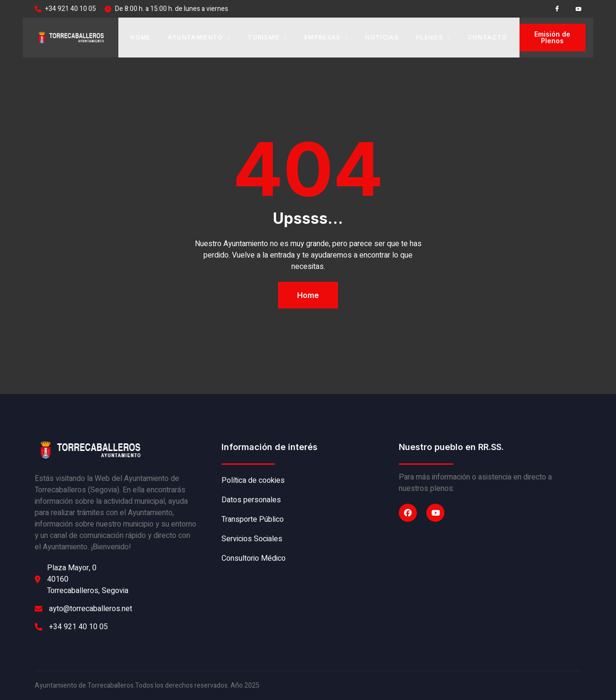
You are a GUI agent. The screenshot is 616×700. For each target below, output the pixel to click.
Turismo (267, 37)
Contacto (488, 37)
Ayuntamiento (199, 37)
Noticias (382, 37)
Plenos (433, 37)
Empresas (326, 37)
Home (140, 37)
